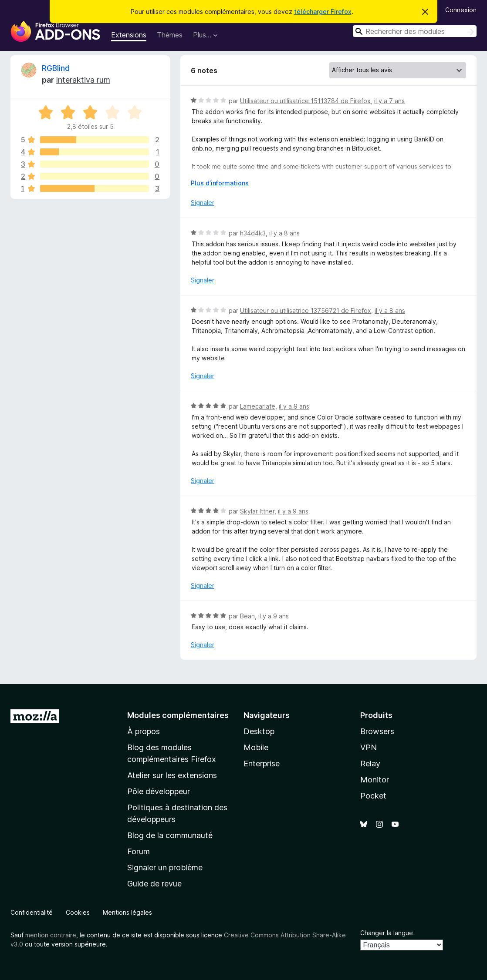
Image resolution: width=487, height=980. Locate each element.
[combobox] (415, 31)
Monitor (375, 780)
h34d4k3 (253, 233)
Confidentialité (32, 912)
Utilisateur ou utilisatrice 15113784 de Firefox (305, 101)
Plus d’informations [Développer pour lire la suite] (220, 183)
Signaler (203, 203)
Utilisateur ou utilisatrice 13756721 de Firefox (306, 310)
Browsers (377, 731)
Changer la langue (387, 933)
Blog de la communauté (170, 835)
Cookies (78, 912)
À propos (144, 731)
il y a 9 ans (294, 406)
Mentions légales (127, 912)
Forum (139, 851)
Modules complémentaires (178, 715)
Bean (247, 616)
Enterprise (262, 764)
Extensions (129, 35)
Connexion (461, 10)
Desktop (259, 731)
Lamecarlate (258, 406)
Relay (370, 764)
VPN (369, 747)
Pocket (373, 796)
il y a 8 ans (284, 233)
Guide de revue (154, 884)
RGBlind (56, 68)
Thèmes (170, 35)
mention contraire (51, 935)
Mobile (256, 747)
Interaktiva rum (83, 80)
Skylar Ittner (257, 511)
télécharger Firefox (323, 12)
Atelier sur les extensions (172, 775)
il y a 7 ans (389, 101)
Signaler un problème (165, 868)
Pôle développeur (159, 791)
